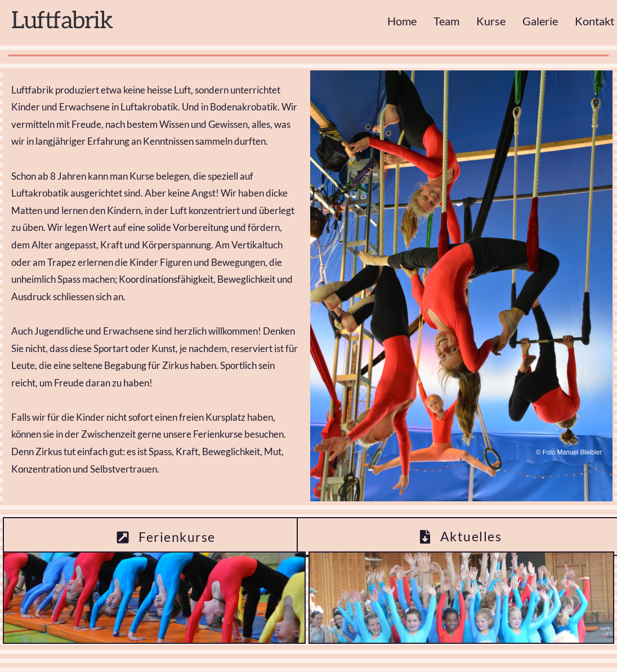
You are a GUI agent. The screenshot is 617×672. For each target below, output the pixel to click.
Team (446, 21)
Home (402, 21)
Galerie (540, 21)
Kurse (491, 21)
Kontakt (594, 21)
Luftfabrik (62, 21)
